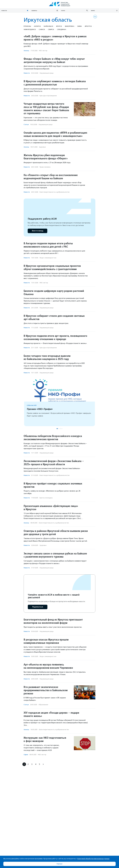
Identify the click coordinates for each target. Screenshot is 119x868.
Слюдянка (62, 29)
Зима (80, 26)
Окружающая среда (47, 73)
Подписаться (38, 607)
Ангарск (37, 26)
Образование (43, 705)
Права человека (45, 167)
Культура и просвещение (48, 96)
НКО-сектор (43, 51)
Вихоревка (70, 26)
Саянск (42, 29)
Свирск (51, 29)
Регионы (27, 26)
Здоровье (42, 147)
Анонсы (26, 51)
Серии (26, 755)
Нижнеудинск (30, 29)
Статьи (26, 124)
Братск (59, 26)
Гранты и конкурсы (46, 498)
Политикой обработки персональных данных (93, 859)
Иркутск (88, 26)
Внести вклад (37, 231)
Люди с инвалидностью (48, 258)
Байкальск (48, 26)
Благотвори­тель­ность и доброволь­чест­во (55, 192)
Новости (27, 73)
